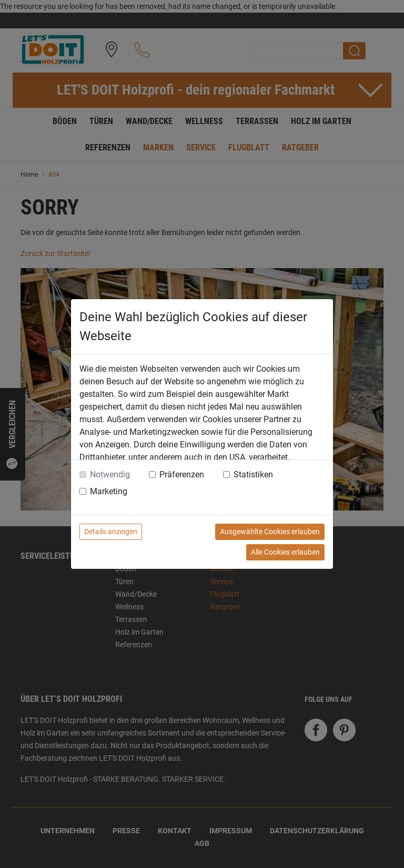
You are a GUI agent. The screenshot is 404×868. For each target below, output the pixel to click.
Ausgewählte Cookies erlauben (270, 532)
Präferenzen (182, 474)
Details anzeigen (111, 532)
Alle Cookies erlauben (285, 552)
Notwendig (110, 474)
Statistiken (253, 474)
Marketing (109, 491)
